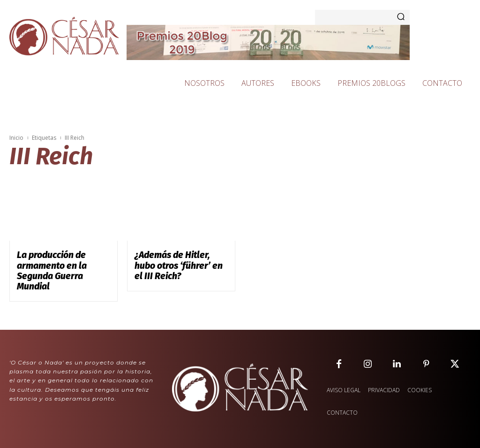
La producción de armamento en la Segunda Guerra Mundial (61, 263)
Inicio (16, 138)
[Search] (401, 17)
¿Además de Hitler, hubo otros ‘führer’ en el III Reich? (175, 263)
